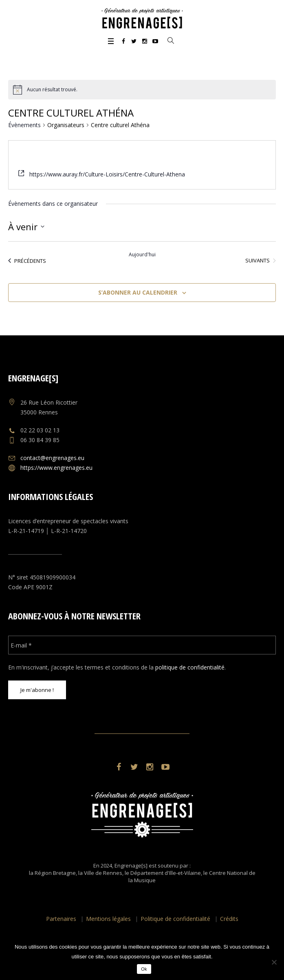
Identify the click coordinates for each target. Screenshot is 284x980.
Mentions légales (108, 919)
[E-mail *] (142, 645)
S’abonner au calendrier (138, 292)
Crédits (229, 919)
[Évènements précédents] (27, 261)
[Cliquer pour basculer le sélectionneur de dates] (26, 227)
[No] (274, 962)
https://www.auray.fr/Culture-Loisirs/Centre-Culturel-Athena (107, 174)
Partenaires (61, 919)
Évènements (24, 125)
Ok (144, 969)
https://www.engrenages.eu (56, 468)
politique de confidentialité (190, 667)
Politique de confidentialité (175, 919)
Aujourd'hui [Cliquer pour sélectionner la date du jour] (142, 255)
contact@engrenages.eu (52, 458)
